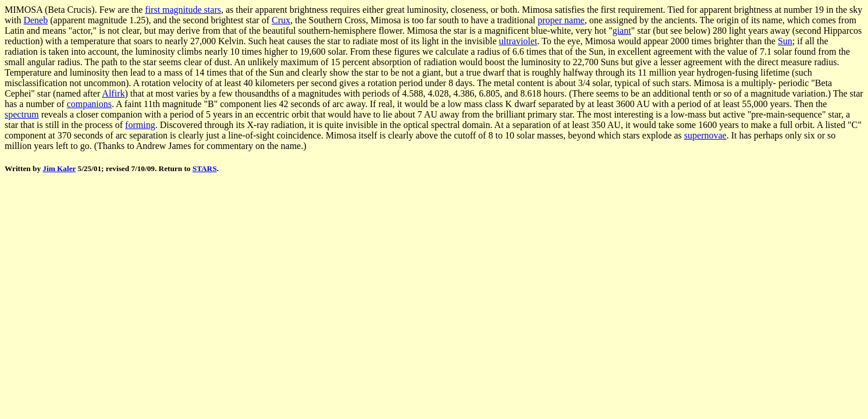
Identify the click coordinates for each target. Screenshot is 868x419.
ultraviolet (518, 41)
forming (140, 125)
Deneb (35, 20)
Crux (281, 20)
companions (89, 104)
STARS (205, 168)
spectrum (22, 114)
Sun (785, 41)
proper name (561, 20)
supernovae (705, 135)
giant (622, 31)
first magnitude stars (183, 10)
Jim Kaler (59, 168)
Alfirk (113, 93)
